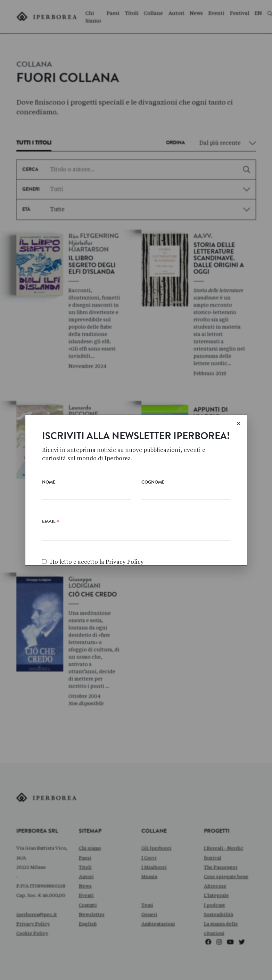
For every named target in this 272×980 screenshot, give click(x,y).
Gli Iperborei (156, 848)
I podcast (215, 905)
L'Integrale (216, 895)
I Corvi (149, 858)
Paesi (113, 13)
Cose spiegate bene (226, 876)
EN (258, 13)
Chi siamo (90, 848)
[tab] (34, 145)
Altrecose (215, 886)
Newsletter (92, 914)
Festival (240, 13)
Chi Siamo (93, 17)
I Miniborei (154, 867)
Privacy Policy (33, 924)
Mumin (149, 876)
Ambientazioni (158, 924)
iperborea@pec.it (37, 914)
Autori (176, 13)
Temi (147, 905)
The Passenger (221, 867)
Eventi (216, 13)
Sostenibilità (219, 914)
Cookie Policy (32, 933)
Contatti (88, 905)
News (196, 13)
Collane (153, 13)
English (88, 924)
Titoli (132, 13)
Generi (149, 914)
